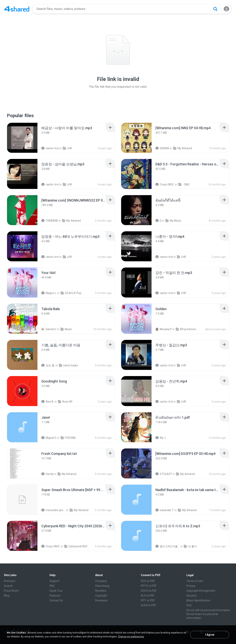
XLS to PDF (148, 596)
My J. (161, 438)
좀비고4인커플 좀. (168, 546)
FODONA (68, 438)
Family (47, 474)
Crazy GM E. (165, 184)
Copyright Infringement (201, 591)
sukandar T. (165, 510)
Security (192, 596)
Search (8, 586)
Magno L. (49, 293)
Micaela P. (164, 329)
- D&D (184, 184)
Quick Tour (56, 591)
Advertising (102, 586)
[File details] (22, 138)
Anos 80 (65, 402)
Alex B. (48, 402)
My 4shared (183, 148)
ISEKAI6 (162, 148)
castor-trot (50, 148)
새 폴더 (190, 546)
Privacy (191, 586)
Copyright (101, 596)
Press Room (11, 591)
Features (55, 596)
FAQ (52, 586)
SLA (189, 605)
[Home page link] (17, 9)
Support (55, 581)
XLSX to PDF (148, 605)
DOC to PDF (148, 581)
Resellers (101, 591)
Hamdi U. (49, 329)
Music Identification (198, 600)
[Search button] (215, 9)
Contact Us (56, 600)
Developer (101, 600)
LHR (67, 148)
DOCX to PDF (149, 591)
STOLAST (164, 474)
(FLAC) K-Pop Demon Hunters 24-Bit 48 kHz (73, 293)
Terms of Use (195, 581)
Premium (10, 581)
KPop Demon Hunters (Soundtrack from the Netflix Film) (188, 329)
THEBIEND (50, 221)
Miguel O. (49, 438)
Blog (7, 596)
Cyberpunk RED (76, 546)
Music (66, 329)
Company (101, 581)
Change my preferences (131, 637)
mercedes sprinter (54, 510)
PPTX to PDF (149, 586)
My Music (173, 221)
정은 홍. (48, 365)
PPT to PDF (148, 600)
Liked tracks (68, 365)
